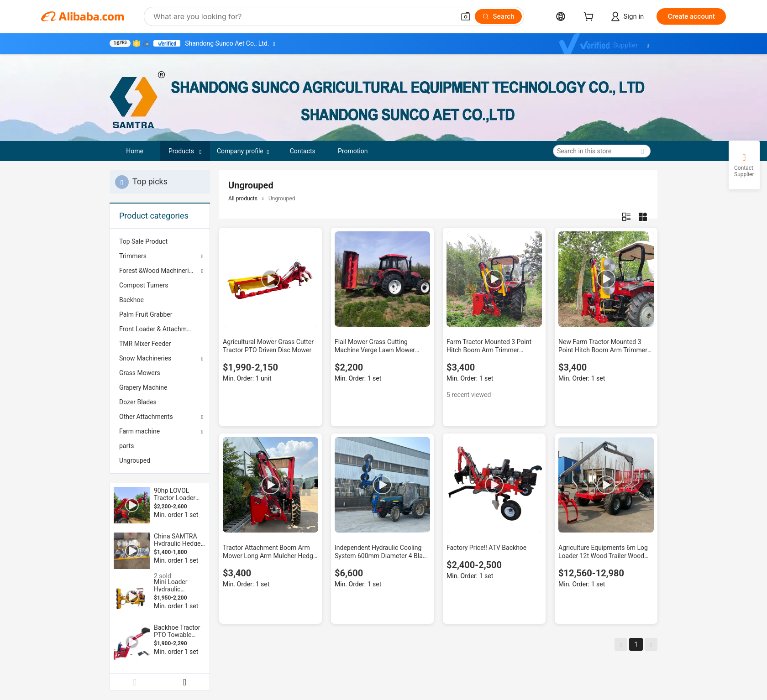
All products (243, 199)
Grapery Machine (143, 387)
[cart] (590, 18)
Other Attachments (146, 417)
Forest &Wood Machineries (157, 271)
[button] (466, 16)
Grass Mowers (140, 373)
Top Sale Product (143, 241)
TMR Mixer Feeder (145, 344)
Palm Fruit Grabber (146, 314)
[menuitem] (160, 241)
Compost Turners (144, 285)
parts (126, 446)
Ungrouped (135, 460)
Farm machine (139, 431)
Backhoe (131, 300)
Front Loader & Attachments (159, 329)
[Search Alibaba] (303, 16)
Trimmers (133, 256)
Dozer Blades (138, 402)
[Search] (498, 16)
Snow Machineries (145, 358)
